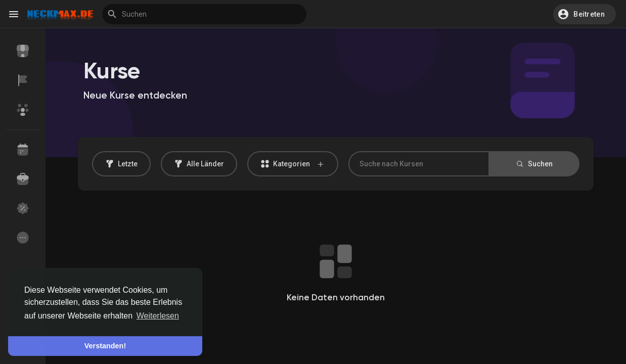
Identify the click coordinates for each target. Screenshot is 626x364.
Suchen (534, 164)
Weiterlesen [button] (158, 316)
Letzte (121, 164)
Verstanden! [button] (105, 346)
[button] (585, 14)
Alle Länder (199, 164)
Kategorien (293, 164)
